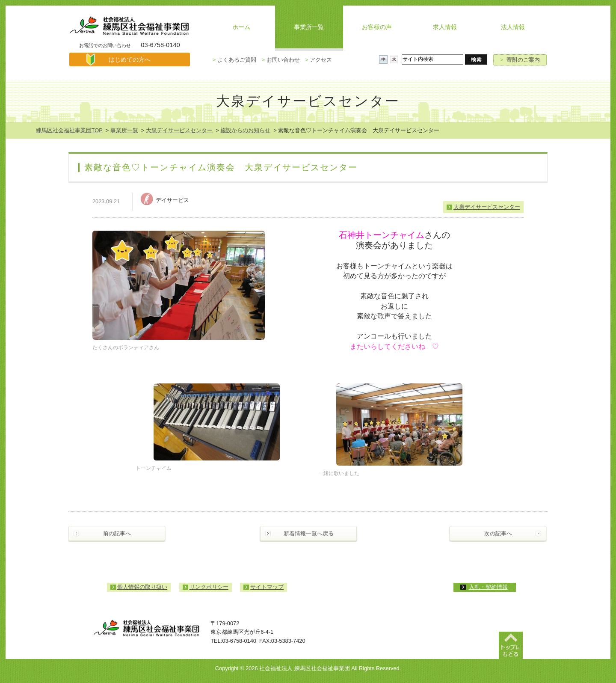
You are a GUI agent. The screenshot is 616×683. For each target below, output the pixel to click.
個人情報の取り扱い (142, 587)
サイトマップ (267, 587)
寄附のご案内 (520, 60)
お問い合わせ (280, 60)
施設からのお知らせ (245, 130)
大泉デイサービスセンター (179, 130)
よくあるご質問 (234, 60)
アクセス (318, 60)
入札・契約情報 (488, 587)
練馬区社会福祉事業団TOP (69, 130)
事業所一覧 (124, 130)
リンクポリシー (209, 587)
